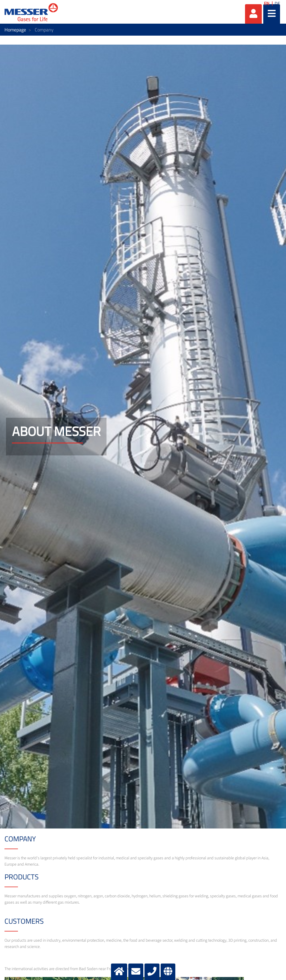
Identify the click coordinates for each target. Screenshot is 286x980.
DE (277, 3)
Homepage (15, 30)
